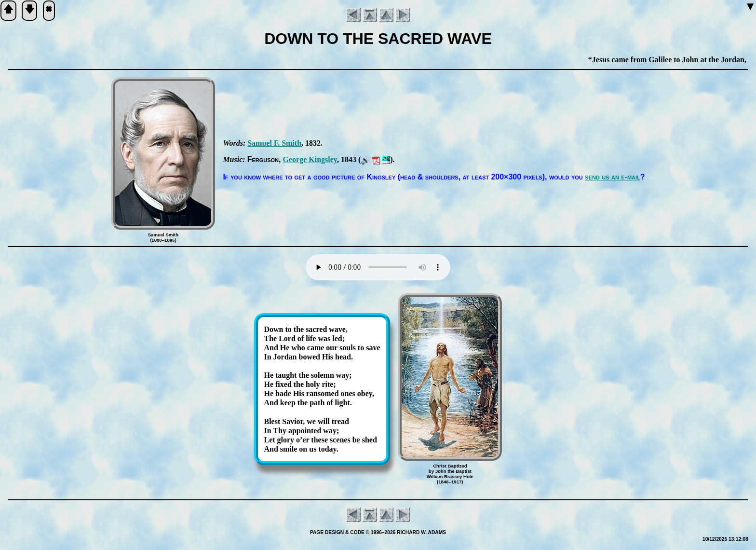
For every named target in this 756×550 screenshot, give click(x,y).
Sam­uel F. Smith (274, 143)
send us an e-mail (613, 177)
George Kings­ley (310, 159)
